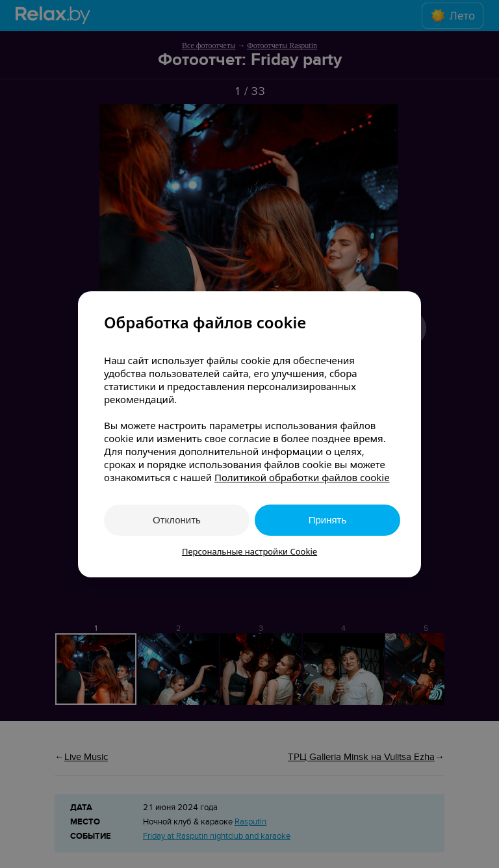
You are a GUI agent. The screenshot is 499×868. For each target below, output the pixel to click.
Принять (328, 520)
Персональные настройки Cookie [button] (249, 551)
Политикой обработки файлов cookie (302, 477)
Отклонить (177, 520)
